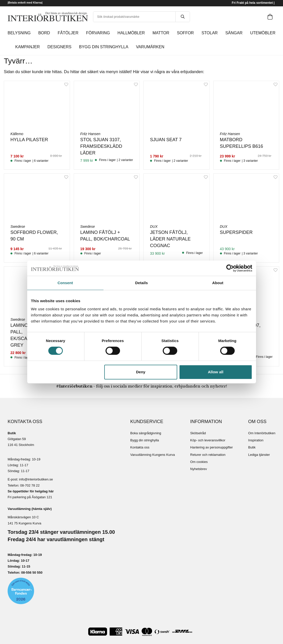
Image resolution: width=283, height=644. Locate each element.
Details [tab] (142, 283)
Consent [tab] (65, 283)
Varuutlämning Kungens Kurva (152, 455)
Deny (141, 372)
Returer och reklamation (208, 455)
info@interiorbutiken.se (36, 479)
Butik (252, 447)
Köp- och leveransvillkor (208, 440)
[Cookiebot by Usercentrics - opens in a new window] (230, 268)
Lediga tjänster (259, 455)
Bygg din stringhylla (145, 440)
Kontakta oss (140, 447)
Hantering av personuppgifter (212, 447)
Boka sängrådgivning (146, 433)
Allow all (216, 372)
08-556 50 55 (31, 573)
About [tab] (218, 283)
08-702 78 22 (30, 485)
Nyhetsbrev (199, 469)
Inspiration (256, 440)
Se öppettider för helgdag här (31, 491)
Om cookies (199, 462)
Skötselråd (198, 433)
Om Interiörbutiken (262, 433)
